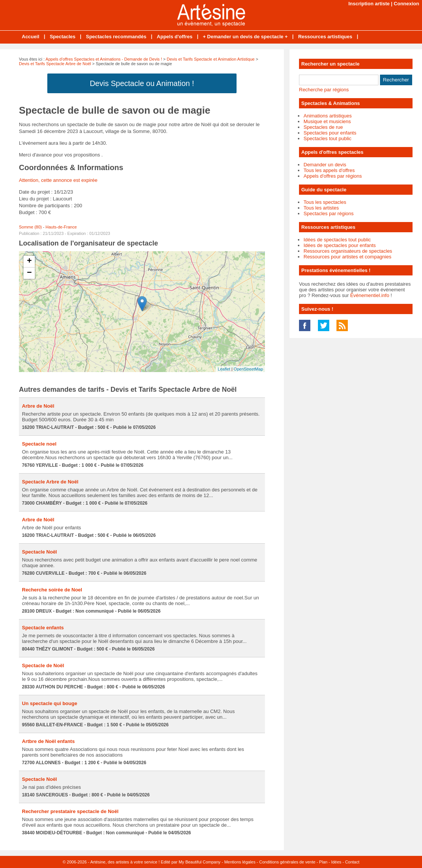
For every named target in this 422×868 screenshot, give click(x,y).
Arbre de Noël (38, 406)
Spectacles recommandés (116, 37)
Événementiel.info (370, 295)
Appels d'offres (174, 37)
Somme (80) (30, 227)
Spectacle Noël (40, 552)
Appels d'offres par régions (333, 176)
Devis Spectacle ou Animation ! (142, 83)
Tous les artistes (321, 208)
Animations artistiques (328, 116)
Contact (352, 862)
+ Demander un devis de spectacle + (245, 37)
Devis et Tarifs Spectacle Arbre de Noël (55, 64)
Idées (336, 862)
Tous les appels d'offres (329, 170)
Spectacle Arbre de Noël (50, 482)
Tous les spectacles (325, 202)
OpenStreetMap (248, 369)
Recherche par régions (324, 90)
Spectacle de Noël (43, 665)
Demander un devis (325, 165)
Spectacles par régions (329, 213)
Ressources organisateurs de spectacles (348, 251)
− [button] (29, 273)
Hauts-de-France (61, 227)
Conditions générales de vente (287, 862)
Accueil (31, 37)
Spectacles (62, 37)
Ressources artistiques (325, 37)
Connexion (406, 4)
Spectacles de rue (323, 127)
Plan (323, 862)
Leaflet (224, 369)
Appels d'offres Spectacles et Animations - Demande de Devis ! (104, 59)
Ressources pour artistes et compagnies (347, 257)
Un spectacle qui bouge (50, 703)
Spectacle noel (39, 444)
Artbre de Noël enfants (48, 741)
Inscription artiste (369, 4)
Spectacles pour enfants (330, 133)
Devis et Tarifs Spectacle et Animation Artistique (211, 59)
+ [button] (29, 261)
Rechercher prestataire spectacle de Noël (70, 811)
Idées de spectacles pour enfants (340, 245)
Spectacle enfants (43, 628)
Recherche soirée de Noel (52, 590)
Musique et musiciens (327, 121)
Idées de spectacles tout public (337, 240)
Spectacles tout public (327, 138)
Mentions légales (240, 862)
